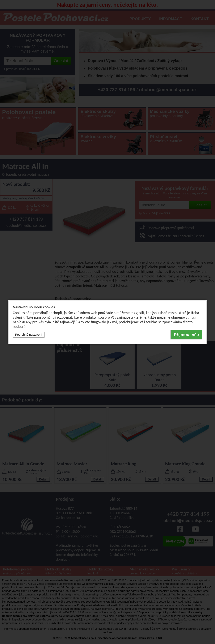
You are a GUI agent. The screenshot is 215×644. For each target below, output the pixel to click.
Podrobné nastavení (29, 335)
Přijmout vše (186, 335)
